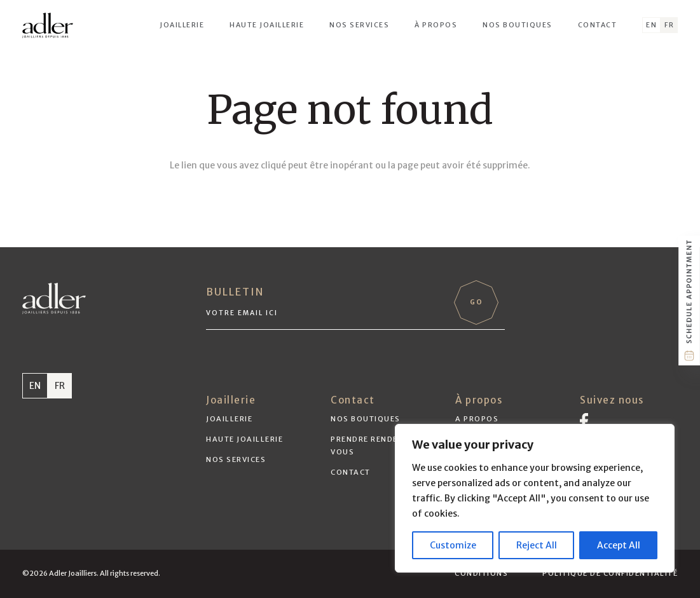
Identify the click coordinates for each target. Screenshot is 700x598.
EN (35, 386)
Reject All (537, 545)
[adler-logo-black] (48, 25)
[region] (535, 498)
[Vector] (584, 421)
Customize (453, 545)
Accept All (619, 545)
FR (60, 386)
